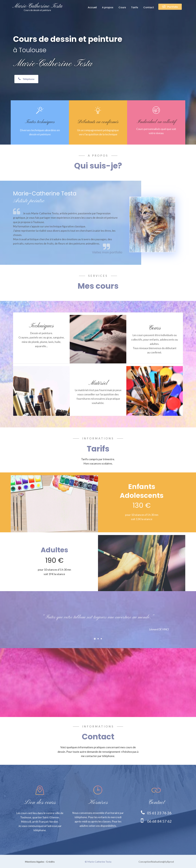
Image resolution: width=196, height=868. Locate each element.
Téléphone (26, 79)
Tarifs (135, 7)
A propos (108, 7)
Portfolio (170, 7)
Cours (122, 7)
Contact (149, 7)
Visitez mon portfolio (107, 260)
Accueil (92, 7)
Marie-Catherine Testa (37, 7)
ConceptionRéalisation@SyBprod (156, 865)
